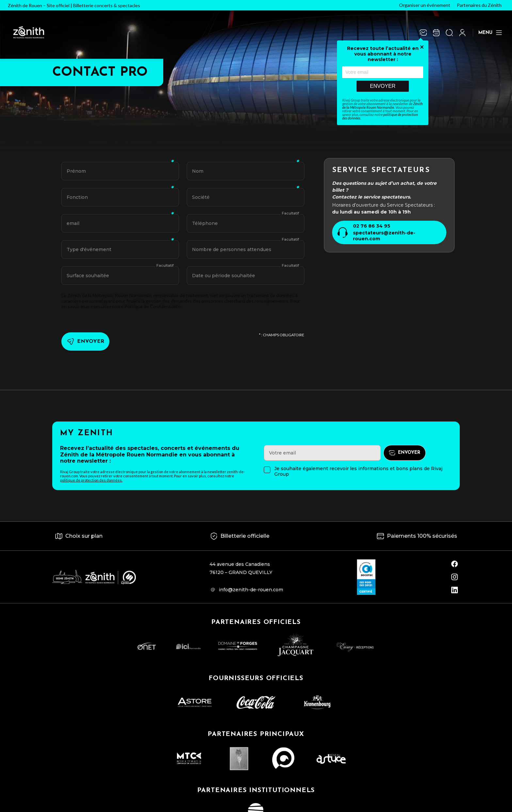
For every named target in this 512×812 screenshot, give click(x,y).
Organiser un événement (425, 5)
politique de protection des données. (91, 480)
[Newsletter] (423, 33)
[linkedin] (455, 590)
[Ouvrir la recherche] (449, 33)
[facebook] (455, 564)
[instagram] (455, 577)
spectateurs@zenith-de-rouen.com (384, 236)
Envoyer (383, 86)
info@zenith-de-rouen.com (251, 590)
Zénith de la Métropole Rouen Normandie (383, 105)
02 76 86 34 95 (372, 226)
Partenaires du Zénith (479, 5)
